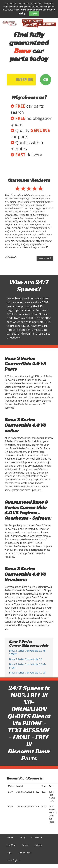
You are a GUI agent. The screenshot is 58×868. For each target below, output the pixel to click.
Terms (25, 845)
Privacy (39, 845)
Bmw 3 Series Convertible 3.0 (26, 659)
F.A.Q (22, 837)
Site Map (11, 845)
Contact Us (37, 837)
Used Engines (14, 860)
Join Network (25, 853)
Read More (45, 258)
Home (10, 837)
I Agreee (34, 14)
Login (10, 853)
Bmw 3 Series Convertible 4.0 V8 (27, 673)
